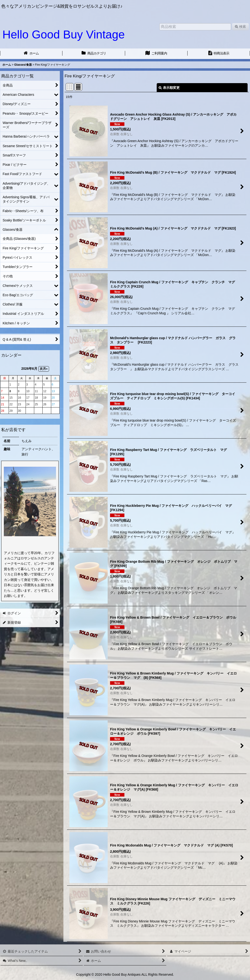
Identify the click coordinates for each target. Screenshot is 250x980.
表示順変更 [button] (169, 88)
